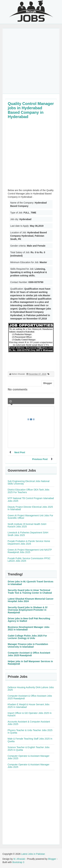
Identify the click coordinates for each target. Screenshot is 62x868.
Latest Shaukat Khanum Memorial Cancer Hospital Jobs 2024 (31, 600)
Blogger (52, 859)
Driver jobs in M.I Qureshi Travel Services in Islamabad (31, 583)
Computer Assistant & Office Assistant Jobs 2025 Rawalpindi (29, 654)
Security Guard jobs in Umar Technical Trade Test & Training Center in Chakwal (30, 591)
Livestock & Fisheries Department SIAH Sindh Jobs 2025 (28, 534)
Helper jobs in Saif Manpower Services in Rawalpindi (30, 663)
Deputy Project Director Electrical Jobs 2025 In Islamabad (30, 508)
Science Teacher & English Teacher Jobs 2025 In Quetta (29, 749)
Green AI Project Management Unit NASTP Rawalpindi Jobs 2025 (30, 551)
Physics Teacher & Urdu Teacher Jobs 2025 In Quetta (30, 731)
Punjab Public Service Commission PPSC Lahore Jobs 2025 (29, 560)
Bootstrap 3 (18, 862)
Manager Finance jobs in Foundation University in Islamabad (28, 645)
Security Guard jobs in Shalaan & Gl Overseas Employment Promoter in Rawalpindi (28, 610)
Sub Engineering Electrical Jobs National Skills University (29, 482)
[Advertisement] (31, 61)
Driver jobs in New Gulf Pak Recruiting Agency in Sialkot (29, 620)
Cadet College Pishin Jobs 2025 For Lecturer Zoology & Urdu (27, 637)
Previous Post (40, 459)
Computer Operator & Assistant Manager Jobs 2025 (29, 757)
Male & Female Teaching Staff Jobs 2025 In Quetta (30, 740)
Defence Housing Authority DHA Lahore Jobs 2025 (31, 689)
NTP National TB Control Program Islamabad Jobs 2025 (31, 499)
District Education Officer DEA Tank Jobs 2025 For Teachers (28, 491)
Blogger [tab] (48, 383)
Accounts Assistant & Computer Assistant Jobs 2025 (29, 723)
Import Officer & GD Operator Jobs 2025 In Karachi (30, 714)
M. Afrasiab (19, 859)
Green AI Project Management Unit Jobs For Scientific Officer (30, 517)
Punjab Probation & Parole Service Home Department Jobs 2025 (29, 542)
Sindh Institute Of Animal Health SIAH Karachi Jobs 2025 (27, 525)
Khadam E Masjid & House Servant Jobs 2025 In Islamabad (29, 706)
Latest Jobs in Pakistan (33, 854)
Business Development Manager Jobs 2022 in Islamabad (29, 628)
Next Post (20, 452)
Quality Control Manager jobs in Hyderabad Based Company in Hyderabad (31, 110)
